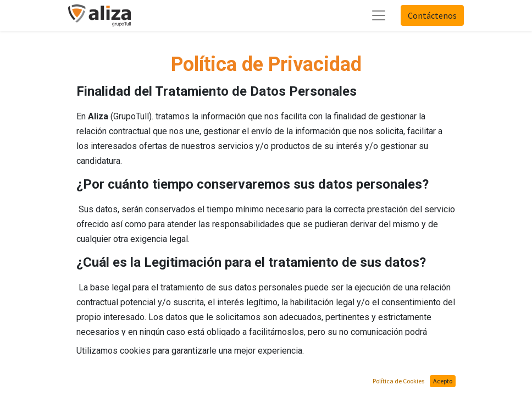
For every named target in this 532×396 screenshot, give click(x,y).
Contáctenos (432, 15)
